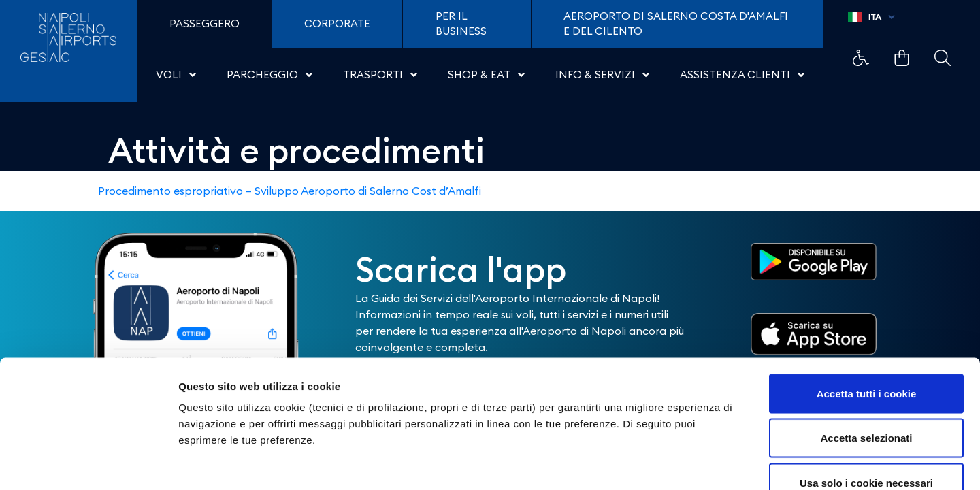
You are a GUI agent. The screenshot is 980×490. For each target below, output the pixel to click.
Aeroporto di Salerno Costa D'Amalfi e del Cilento (676, 24)
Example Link (861, 58)
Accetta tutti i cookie (867, 311)
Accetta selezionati (866, 356)
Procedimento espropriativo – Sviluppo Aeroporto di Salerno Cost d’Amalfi (290, 191)
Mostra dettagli (716, 463)
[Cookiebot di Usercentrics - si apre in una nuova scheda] (88, 463)
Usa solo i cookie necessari (866, 401)
